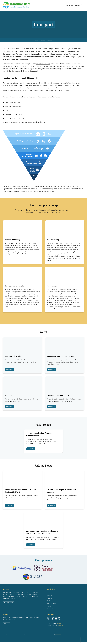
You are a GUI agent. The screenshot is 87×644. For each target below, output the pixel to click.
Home (49, 595)
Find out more (9, 605)
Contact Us (50, 611)
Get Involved (51, 603)
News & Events (51, 606)
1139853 (59, 626)
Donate (6, 626)
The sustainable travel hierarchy (14, 83)
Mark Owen (58, 636)
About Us (50, 598)
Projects (49, 601)
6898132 (60, 628)
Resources (50, 609)
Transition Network (43, 64)
